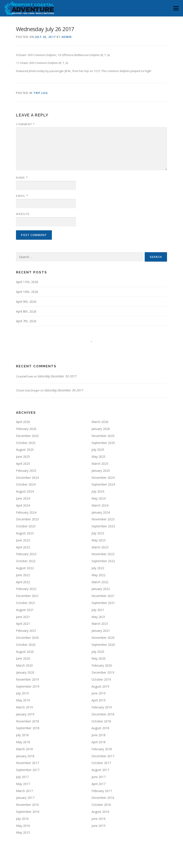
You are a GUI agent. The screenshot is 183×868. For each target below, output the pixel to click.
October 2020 (26, 645)
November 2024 (103, 478)
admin (67, 37)
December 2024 (27, 478)
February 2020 (102, 665)
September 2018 (28, 728)
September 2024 (103, 484)
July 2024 (98, 491)
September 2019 (28, 686)
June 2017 (99, 777)
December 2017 (103, 756)
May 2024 (99, 498)
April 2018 (99, 742)
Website (23, 214)
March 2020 (24, 665)
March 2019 (24, 707)
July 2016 (22, 819)
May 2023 (99, 540)
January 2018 (25, 756)
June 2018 (99, 735)
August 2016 (100, 812)
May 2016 (23, 826)
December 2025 (27, 436)
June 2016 (99, 819)
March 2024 (100, 505)
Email (22, 196)
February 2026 (26, 429)
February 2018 (102, 749)
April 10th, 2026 (27, 292)
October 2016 (101, 805)
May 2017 (23, 784)
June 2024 (23, 498)
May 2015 (23, 832)
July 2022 (98, 568)
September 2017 (28, 770)
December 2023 (27, 519)
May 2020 (99, 658)
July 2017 (22, 777)
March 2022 (100, 582)
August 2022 (25, 568)
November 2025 (103, 436)
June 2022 (23, 575)
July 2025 (98, 450)
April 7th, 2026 (26, 321)
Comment (26, 124)
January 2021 (101, 631)
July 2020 (98, 652)
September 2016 (28, 812)
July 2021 (98, 610)
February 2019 (102, 707)
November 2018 (27, 721)
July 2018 (22, 735)
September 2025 (103, 443)
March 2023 (100, 547)
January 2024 (101, 512)
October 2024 (26, 484)
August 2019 (100, 686)
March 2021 (100, 624)
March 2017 (24, 791)
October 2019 (101, 679)
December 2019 (103, 672)
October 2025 (26, 443)
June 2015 (99, 826)
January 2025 (101, 471)
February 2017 (102, 791)
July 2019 (22, 693)
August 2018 (100, 728)
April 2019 (99, 700)
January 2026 (101, 429)
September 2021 (103, 603)
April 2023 (23, 547)
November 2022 (103, 554)
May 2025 (99, 457)
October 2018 (101, 721)
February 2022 (26, 589)
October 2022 (26, 561)
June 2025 (23, 457)
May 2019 (23, 700)
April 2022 (23, 582)
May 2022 (99, 575)
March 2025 (100, 464)
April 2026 (23, 422)
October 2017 (101, 763)
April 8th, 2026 (26, 311)
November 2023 (103, 519)
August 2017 (100, 770)
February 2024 (26, 512)
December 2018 (103, 714)
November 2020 (103, 638)
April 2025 (23, 464)
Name (22, 178)
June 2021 (23, 617)
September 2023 (103, 526)
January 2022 (101, 589)
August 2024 (25, 491)
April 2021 (23, 624)
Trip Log (41, 93)
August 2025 (25, 450)
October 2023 (26, 526)
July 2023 (98, 533)
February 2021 (26, 631)
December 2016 (103, 798)
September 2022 (103, 561)
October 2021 (26, 603)
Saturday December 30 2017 (57, 376)
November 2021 (103, 596)
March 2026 (100, 422)
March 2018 (24, 749)
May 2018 (23, 742)
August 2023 (25, 533)
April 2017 (99, 784)
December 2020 (27, 638)
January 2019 (25, 714)
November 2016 (27, 805)
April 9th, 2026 (26, 302)
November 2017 (27, 763)
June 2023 (23, 540)
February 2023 (26, 554)
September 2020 (103, 645)
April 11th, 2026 (27, 282)
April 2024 (23, 505)
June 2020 (23, 658)
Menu (176, 8)
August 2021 (25, 610)
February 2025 (26, 471)
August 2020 (25, 652)
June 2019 (99, 693)
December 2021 (27, 596)
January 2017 (25, 798)
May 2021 (99, 617)
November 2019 (27, 679)
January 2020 (25, 672)
